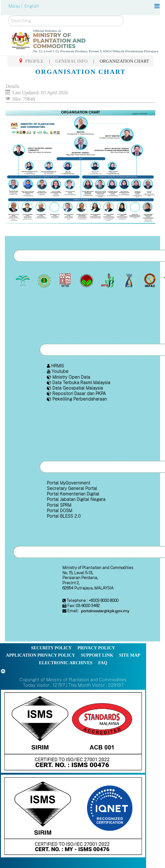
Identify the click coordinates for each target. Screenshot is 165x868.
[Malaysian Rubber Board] (45, 280)
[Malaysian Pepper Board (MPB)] (108, 280)
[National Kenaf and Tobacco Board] (129, 280)
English (32, 6)
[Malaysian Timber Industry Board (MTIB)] (66, 280)
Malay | (16, 6)
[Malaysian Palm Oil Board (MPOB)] (24, 280)
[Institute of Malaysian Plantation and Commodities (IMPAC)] (151, 280)
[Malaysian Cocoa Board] (87, 280)
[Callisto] (73, 731)
